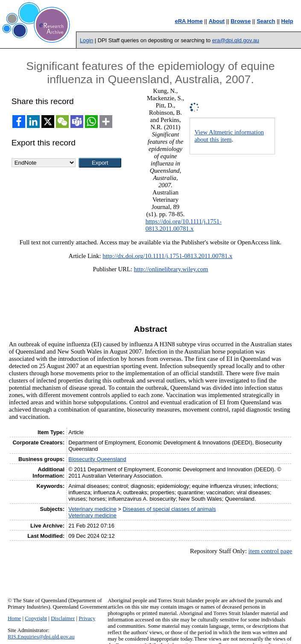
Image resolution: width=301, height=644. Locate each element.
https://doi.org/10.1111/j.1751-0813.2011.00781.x (184, 225)
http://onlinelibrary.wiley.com (171, 269)
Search (266, 21)
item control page (270, 551)
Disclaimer (63, 618)
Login (86, 40)
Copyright (36, 618)
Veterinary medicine (92, 509)
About (217, 21)
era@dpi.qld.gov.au (236, 40)
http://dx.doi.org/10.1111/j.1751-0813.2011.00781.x (167, 256)
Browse (241, 21)
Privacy (87, 618)
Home (14, 618)
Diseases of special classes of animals (169, 509)
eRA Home (188, 21)
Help (287, 21)
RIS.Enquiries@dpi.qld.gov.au (41, 637)
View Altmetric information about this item (229, 136)
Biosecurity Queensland (97, 459)
